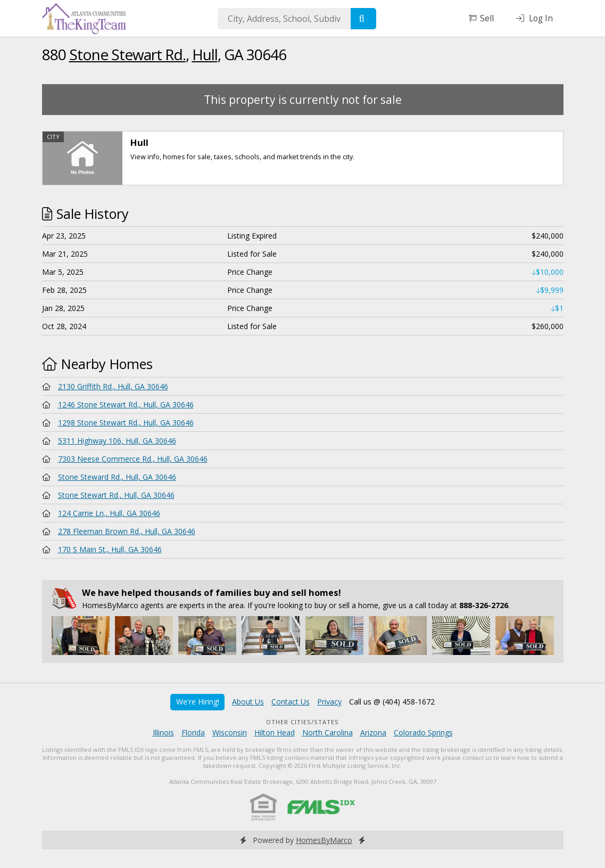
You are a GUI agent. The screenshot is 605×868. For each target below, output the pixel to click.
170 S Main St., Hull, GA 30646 (110, 549)
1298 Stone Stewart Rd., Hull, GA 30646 (126, 423)
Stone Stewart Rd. (127, 54)
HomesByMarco (324, 840)
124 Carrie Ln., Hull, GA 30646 (109, 513)
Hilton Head (275, 732)
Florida (193, 732)
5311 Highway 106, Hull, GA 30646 (117, 441)
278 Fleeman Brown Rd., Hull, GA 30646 (127, 531)
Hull (205, 54)
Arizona (373, 732)
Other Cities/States (302, 722)
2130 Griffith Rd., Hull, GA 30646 (113, 386)
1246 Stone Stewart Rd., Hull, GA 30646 (126, 404)
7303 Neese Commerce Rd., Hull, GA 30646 (133, 459)
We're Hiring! (198, 702)
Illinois (163, 732)
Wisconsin (230, 732)
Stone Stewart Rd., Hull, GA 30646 (116, 495)
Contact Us (291, 702)
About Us (248, 702)
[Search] (363, 19)
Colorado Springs (423, 732)
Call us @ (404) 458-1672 (392, 702)
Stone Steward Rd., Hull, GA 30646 (117, 477)
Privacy (329, 702)
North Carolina (328, 732)
